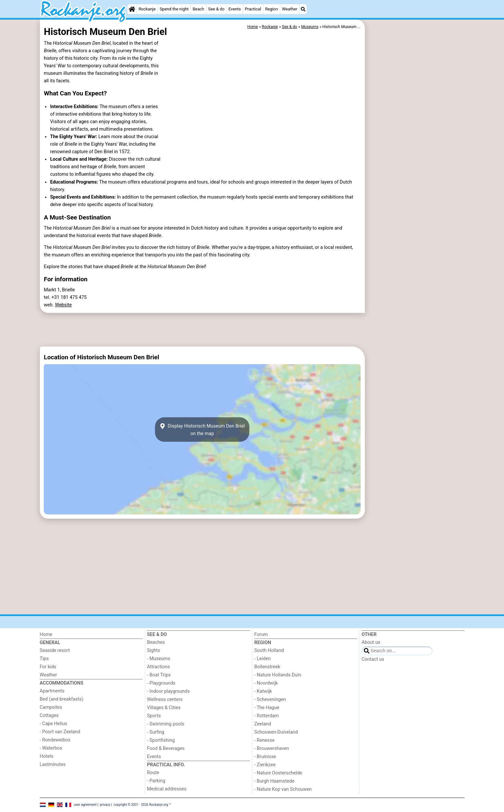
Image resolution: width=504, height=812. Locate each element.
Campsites (51, 707)
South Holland (269, 650)
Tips (44, 659)
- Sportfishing (161, 740)
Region (272, 9)
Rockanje (147, 9)
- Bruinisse (265, 757)
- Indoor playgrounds (168, 691)
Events (235, 9)
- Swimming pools (166, 724)
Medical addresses (167, 789)
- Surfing (156, 732)
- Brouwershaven (272, 748)
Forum (261, 634)
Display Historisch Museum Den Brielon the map (202, 430)
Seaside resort (55, 650)
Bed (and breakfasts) (62, 699)
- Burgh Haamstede (275, 781)
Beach (198, 9)
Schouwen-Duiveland (276, 732)
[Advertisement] (415, 170)
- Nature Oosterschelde (278, 773)
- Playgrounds (161, 683)
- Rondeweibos (55, 740)
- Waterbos (51, 748)
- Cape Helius (54, 724)
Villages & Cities (164, 708)
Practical (253, 9)
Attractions (158, 667)
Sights (154, 650)
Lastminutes (53, 764)
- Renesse (265, 740)
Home (46, 634)
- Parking (156, 781)
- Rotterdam (267, 716)
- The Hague (267, 708)
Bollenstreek (267, 667)
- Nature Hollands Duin (278, 675)
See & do (216, 9)
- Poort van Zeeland (60, 732)
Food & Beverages (166, 748)
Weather (290, 9)
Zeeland (263, 724)
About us (371, 642)
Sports (154, 716)
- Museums (159, 659)
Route (153, 773)
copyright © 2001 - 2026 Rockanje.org (141, 805)
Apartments (52, 691)
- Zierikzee (265, 765)
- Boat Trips (159, 675)
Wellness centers (165, 699)
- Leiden (263, 659)
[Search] (303, 9)
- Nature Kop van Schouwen (283, 789)
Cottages (49, 715)
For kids (48, 667)
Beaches (156, 642)
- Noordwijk (266, 683)
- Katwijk (263, 691)
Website (63, 305)
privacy (105, 805)
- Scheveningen (270, 699)
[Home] (132, 9)
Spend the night (174, 9)
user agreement (85, 805)
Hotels (47, 756)
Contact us (373, 659)
